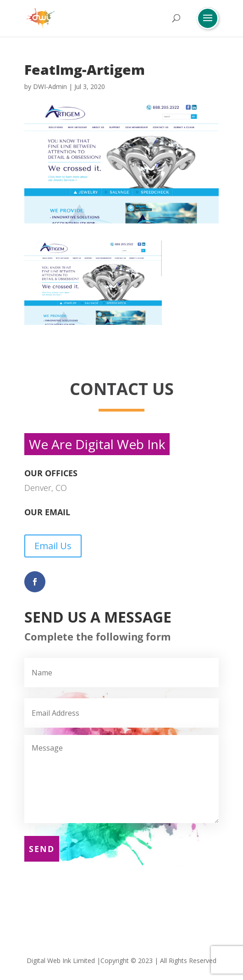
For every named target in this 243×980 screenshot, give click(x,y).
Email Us (53, 546)
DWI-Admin (50, 86)
